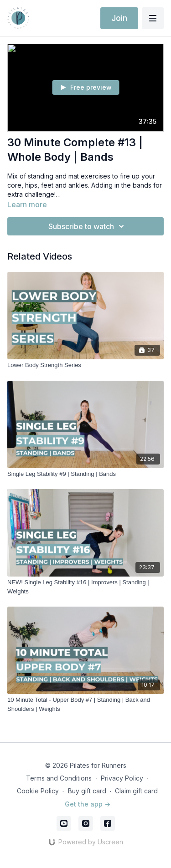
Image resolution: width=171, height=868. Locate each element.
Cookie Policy (38, 791)
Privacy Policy (122, 778)
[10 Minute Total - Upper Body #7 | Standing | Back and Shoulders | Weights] (85, 704)
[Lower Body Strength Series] (85, 365)
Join (119, 18)
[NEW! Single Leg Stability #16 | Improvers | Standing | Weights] (85, 587)
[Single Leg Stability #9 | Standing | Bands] (85, 474)
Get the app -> (88, 804)
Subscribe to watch (88, 226)
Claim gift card (136, 791)
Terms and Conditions (59, 778)
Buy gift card (87, 791)
